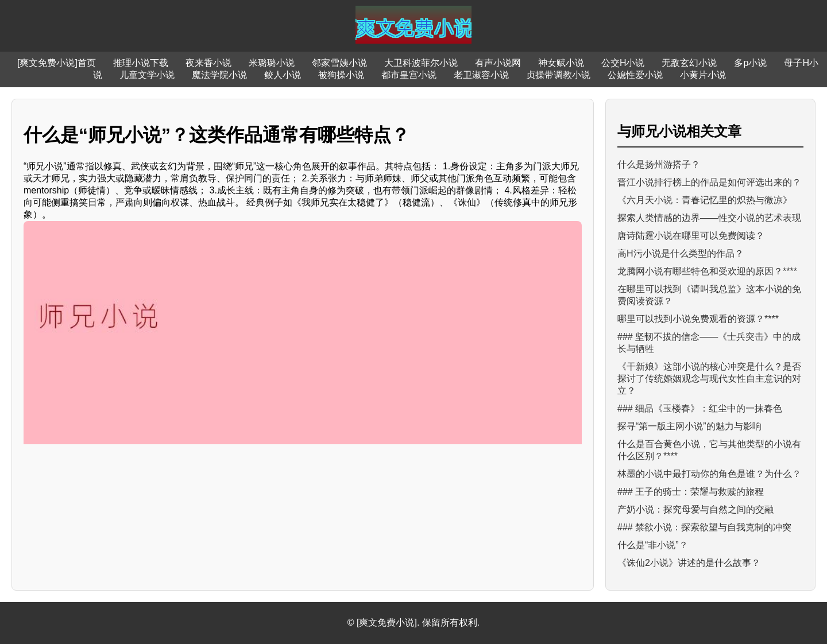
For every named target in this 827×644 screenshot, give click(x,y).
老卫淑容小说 (481, 75)
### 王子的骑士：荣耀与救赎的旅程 (691, 492)
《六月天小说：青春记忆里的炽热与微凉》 (705, 200)
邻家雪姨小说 (339, 63)
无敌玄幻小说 (689, 63)
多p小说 (750, 63)
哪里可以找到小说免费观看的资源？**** (698, 319)
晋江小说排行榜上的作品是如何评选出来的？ (709, 182)
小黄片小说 (703, 75)
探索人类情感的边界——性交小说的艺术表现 (709, 218)
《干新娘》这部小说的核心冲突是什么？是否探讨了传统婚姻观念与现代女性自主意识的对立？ (709, 379)
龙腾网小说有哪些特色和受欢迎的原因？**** (707, 271)
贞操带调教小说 (558, 75)
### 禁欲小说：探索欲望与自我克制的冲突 (704, 527)
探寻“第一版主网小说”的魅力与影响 (689, 426)
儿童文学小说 (147, 75)
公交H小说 (623, 63)
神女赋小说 (561, 63)
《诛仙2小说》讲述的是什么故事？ (689, 563)
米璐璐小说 (272, 63)
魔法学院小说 (219, 75)
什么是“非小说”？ (653, 545)
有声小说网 (498, 63)
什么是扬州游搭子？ (659, 164)
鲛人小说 (283, 75)
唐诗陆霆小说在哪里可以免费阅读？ (691, 236)
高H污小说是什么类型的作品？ (681, 253)
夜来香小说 (208, 63)
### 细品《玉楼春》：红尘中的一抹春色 (700, 408)
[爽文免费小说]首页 (57, 63)
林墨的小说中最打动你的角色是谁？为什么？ (709, 474)
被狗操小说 (341, 75)
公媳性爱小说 (635, 75)
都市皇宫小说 (409, 75)
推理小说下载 (141, 63)
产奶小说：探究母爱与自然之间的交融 (695, 509)
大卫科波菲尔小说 (421, 63)
